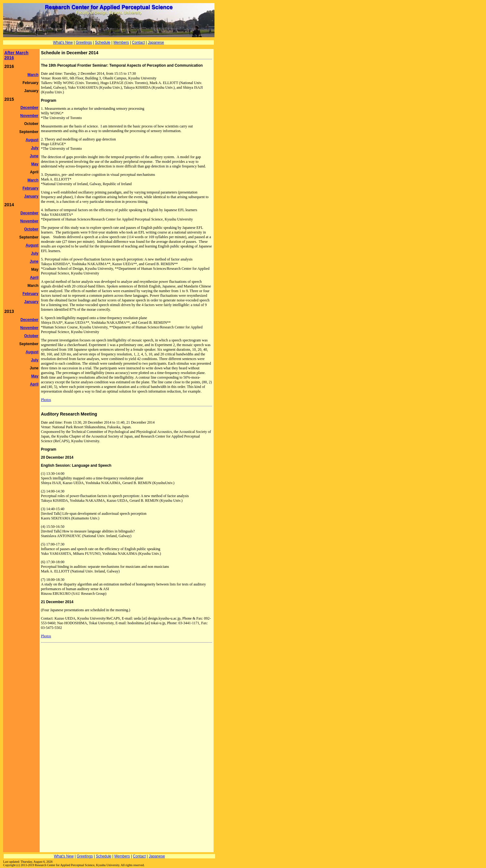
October (31, 229)
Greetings (84, 42)
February (31, 188)
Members (121, 42)
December (29, 108)
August (32, 140)
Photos (46, 400)
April (34, 278)
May (35, 164)
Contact (138, 42)
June (34, 156)
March (33, 75)
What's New (63, 42)
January (31, 196)
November (29, 116)
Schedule (103, 42)
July (35, 148)
